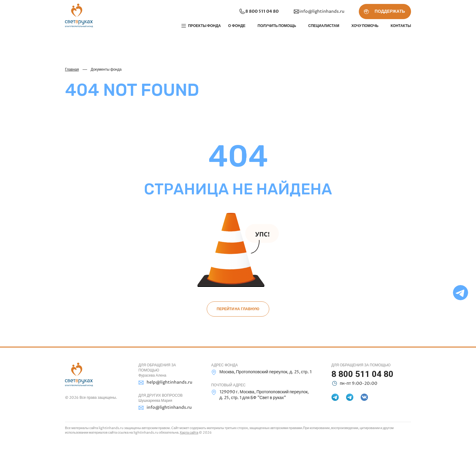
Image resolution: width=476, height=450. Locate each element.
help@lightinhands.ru (165, 383)
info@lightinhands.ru (319, 12)
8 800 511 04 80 (259, 12)
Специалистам (324, 26)
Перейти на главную (238, 309)
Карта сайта (189, 433)
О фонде (237, 26)
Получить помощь (277, 26)
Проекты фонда (204, 26)
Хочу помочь (365, 26)
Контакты (401, 26)
